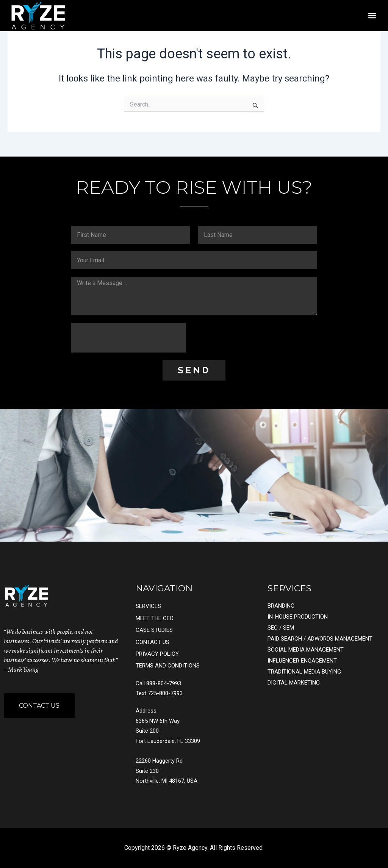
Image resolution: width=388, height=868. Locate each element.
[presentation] (128, 338)
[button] (372, 15)
